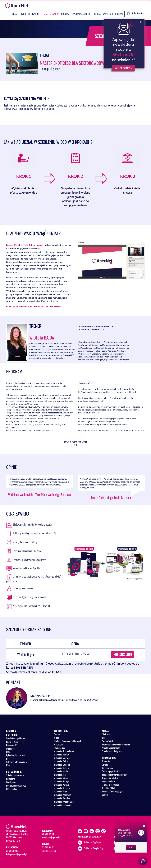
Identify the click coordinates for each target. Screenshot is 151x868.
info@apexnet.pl (49, 851)
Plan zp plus (11, 789)
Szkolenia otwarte (31, 14)
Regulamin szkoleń (110, 778)
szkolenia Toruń (61, 791)
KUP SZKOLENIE (123, 654)
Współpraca (11, 782)
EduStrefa (135, 14)
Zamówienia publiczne (16, 738)
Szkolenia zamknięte (81, 14)
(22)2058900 (90, 700)
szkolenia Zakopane (62, 805)
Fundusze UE (12, 745)
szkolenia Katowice (62, 758)
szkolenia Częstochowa (64, 751)
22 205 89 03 (12, 851)
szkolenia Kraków (61, 768)
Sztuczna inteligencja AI (17, 762)
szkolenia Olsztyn (61, 781)
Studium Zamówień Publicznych (68, 741)
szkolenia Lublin (61, 771)
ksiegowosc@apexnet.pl (17, 854)
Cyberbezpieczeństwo (15, 755)
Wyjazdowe (59, 744)
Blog (104, 738)
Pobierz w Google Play (94, 848)
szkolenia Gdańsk (61, 754)
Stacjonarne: (59, 748)
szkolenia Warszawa (62, 795)
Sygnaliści (11, 749)
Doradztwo (11, 779)
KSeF (8, 759)
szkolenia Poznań (61, 785)
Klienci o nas (107, 768)
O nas (15, 14)
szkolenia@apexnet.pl (52, 700)
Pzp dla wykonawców (111, 748)
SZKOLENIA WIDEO (51, 14)
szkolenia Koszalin (62, 765)
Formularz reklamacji (111, 785)
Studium (65, 14)
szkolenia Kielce (61, 761)
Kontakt (119, 14)
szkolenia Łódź (60, 775)
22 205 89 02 (48, 847)
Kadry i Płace (12, 742)
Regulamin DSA (108, 781)
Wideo (57, 738)
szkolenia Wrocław (62, 798)
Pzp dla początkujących (112, 751)
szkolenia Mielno (61, 778)
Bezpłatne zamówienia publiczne (116, 744)
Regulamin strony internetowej (115, 775)
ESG (8, 765)
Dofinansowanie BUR (103, 14)
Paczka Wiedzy (108, 741)
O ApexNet (106, 761)
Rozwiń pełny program (75, 442)
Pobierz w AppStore (92, 842)
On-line (57, 734)
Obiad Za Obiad (108, 788)
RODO (9, 752)
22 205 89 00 (48, 834)
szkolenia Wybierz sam (64, 802)
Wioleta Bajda (42, 338)
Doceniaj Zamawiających (112, 791)
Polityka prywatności (111, 771)
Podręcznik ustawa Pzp (16, 786)
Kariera (105, 765)
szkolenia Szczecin (62, 788)
